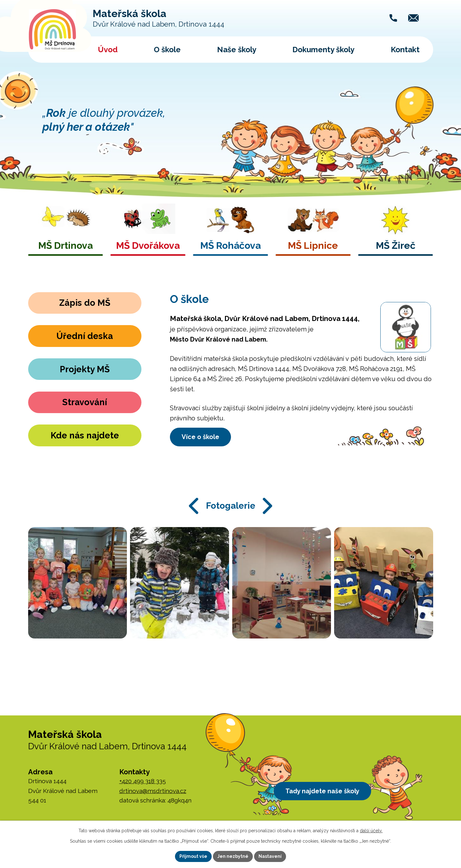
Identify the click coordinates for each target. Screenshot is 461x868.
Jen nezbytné (233, 856)
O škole (167, 50)
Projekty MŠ (85, 369)
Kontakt (405, 50)
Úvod (108, 50)
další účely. (371, 831)
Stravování (85, 402)
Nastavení (270, 856)
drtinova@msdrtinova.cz (153, 791)
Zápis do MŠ (85, 303)
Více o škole (201, 437)
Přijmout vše (193, 856)
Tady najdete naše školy (323, 791)
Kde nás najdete (85, 435)
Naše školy (237, 50)
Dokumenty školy (323, 50)
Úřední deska (85, 336)
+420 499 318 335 (143, 781)
